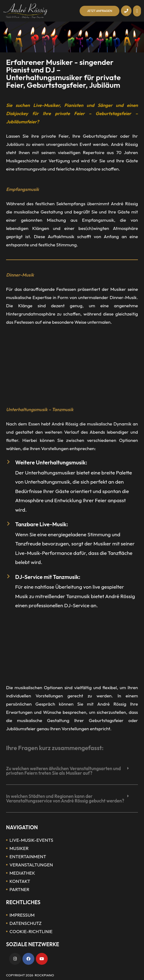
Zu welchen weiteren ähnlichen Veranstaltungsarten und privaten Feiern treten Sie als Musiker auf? (63, 771)
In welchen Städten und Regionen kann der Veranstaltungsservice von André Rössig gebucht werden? (65, 798)
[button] (137, 11)
